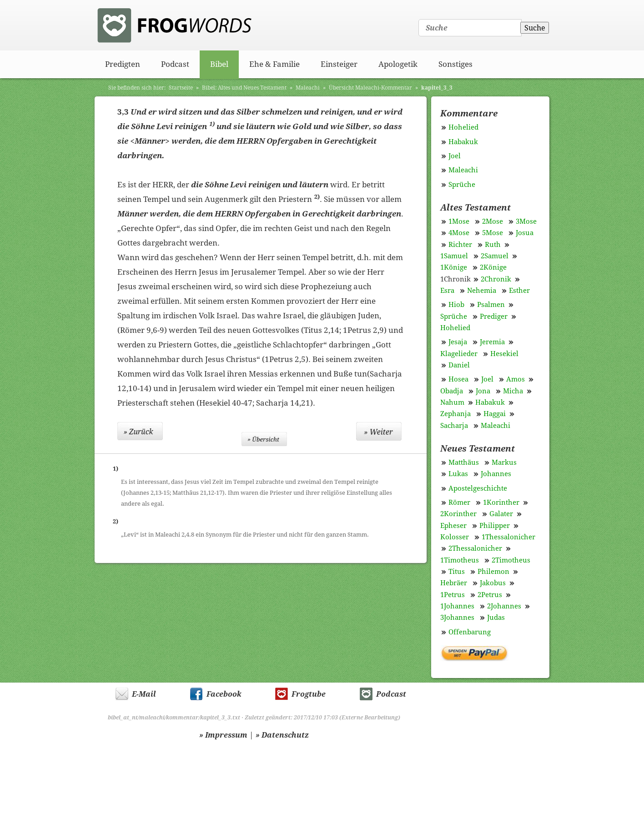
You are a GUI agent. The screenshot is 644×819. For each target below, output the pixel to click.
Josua (525, 233)
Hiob (456, 305)
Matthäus (464, 462)
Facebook (224, 694)
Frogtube (309, 694)
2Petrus (490, 595)
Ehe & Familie (274, 64)
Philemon (493, 572)
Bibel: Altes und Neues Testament (244, 88)
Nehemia (482, 291)
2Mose (493, 221)
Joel (455, 156)
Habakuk (463, 142)
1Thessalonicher (508, 537)
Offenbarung (470, 632)
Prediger (494, 317)
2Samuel (495, 256)
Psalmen (491, 305)
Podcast (175, 64)
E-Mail (144, 694)
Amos (516, 379)
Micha (513, 391)
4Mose (459, 233)
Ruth (493, 245)
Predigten (123, 64)
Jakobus (493, 583)
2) (317, 197)
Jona (483, 391)
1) (212, 124)
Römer (459, 502)
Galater (501, 514)
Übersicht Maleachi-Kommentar (370, 88)
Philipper (495, 526)
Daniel (459, 365)
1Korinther (501, 502)
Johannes (496, 474)
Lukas (458, 474)
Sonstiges (455, 64)
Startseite (181, 88)
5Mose (493, 233)
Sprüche (462, 185)
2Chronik (496, 279)
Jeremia (492, 342)
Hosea (458, 379)
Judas (496, 618)
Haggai (495, 414)
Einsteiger (339, 64)
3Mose (526, 221)
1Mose (459, 221)
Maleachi (308, 88)
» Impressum (223, 735)
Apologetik (398, 64)
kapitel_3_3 (437, 88)
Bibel (219, 64)
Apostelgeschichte (478, 488)
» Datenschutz (282, 735)
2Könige (493, 267)
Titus (457, 572)
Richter (460, 245)
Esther (519, 291)
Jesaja (458, 342)
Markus (504, 462)
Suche (535, 28)
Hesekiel (504, 354)
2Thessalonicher (475, 548)
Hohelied (463, 127)
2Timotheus (511, 560)
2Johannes (504, 606)
